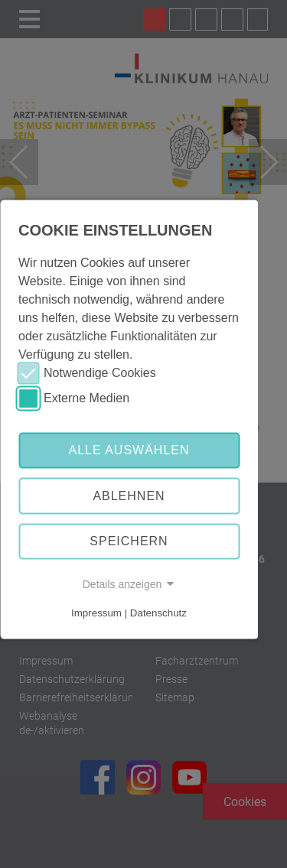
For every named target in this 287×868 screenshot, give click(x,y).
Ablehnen (129, 496)
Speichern (129, 541)
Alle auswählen (129, 450)
